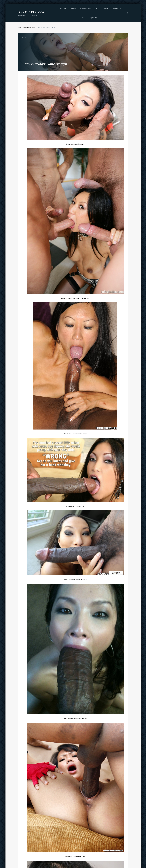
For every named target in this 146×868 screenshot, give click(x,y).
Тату (88, 8)
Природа (109, 8)
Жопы (65, 8)
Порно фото (77, 8)
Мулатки (85, 17)
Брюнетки (54, 8)
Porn (119, 8)
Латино (98, 8)
